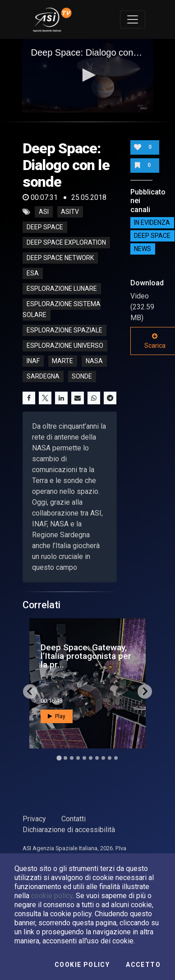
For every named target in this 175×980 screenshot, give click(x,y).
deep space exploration (66, 243)
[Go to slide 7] (97, 758)
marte (62, 361)
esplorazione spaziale (64, 331)
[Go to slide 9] (110, 758)
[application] (88, 76)
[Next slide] (145, 691)
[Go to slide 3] (72, 758)
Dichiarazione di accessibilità (69, 830)
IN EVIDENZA (152, 223)
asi (44, 212)
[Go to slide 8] (103, 758)
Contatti (74, 819)
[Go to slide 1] (59, 758)
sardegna (43, 377)
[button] (87, 75)
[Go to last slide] (30, 691)
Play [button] (57, 716)
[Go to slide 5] (84, 758)
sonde (82, 377)
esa (33, 274)
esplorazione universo (65, 346)
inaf (33, 361)
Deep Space (152, 236)
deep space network (60, 258)
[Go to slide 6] (91, 758)
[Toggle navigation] (133, 19)
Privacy (34, 819)
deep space (45, 227)
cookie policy (52, 896)
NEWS (143, 249)
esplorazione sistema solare (62, 310)
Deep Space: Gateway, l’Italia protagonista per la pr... (86, 656)
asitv (70, 212)
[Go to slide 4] (78, 758)
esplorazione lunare (62, 289)
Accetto (143, 965)
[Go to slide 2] (65, 758)
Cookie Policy (82, 965)
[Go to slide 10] (116, 758)
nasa (94, 361)
